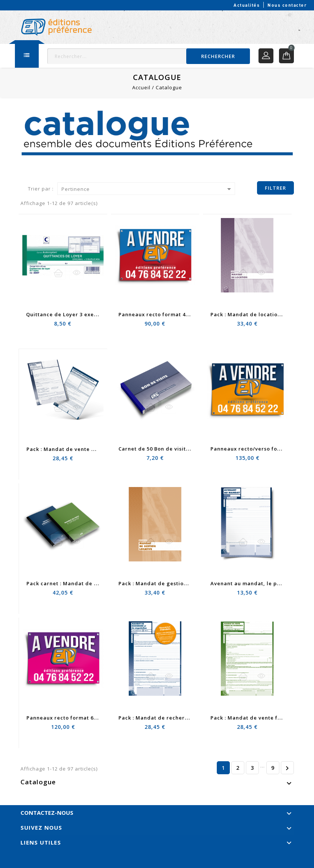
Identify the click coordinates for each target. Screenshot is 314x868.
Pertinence (148, 189)
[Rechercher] (149, 56)
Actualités (247, 5)
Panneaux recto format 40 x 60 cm (164, 314)
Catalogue (38, 782)
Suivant (287, 768)
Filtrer (275, 188)
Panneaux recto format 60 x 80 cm (72, 718)
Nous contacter (287, 5)
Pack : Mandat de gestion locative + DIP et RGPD (184, 583)
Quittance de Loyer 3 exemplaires (72, 314)
